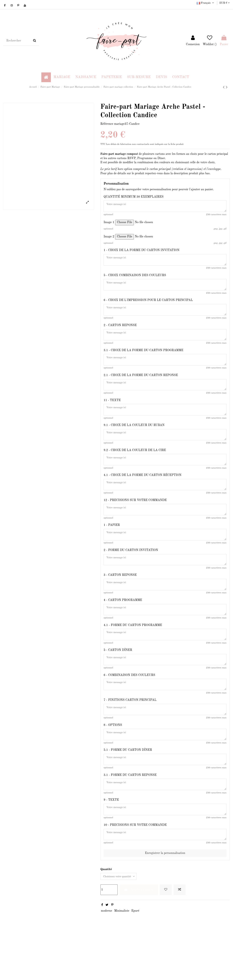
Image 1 (109, 224)
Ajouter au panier (139, 935)
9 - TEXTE (111, 841)
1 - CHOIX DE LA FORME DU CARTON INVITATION (141, 252)
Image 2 (109, 239)
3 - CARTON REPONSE (120, 600)
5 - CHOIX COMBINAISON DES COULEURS (135, 279)
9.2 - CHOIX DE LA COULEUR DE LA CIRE (135, 466)
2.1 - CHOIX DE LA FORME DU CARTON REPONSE (141, 386)
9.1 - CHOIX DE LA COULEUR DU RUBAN (134, 439)
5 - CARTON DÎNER (118, 680)
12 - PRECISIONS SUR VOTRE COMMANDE (135, 520)
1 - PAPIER (112, 546)
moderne (107, 956)
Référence (107, 124)
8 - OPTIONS (113, 761)
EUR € (225, 3)
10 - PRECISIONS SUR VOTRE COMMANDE (135, 868)
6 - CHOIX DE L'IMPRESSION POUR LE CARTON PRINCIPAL (148, 306)
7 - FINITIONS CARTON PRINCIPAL (130, 734)
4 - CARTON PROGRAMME (123, 627)
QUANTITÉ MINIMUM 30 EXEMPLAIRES (134, 197)
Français (206, 3)
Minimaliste (122, 956)
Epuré (135, 956)
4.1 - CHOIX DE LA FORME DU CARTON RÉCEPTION (143, 493)
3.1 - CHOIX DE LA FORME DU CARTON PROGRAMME (144, 359)
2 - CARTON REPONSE (120, 332)
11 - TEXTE (112, 413)
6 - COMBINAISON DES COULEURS (129, 707)
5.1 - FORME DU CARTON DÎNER (128, 787)
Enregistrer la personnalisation (165, 898)
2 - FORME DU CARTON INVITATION (131, 573)
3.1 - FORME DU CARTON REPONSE (130, 814)
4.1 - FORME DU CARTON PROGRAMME (133, 653)
